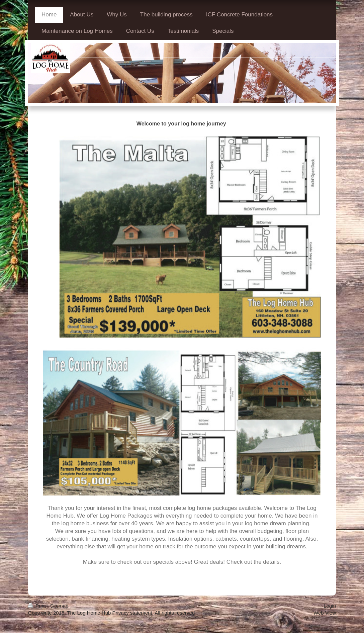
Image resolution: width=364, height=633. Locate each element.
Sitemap (59, 606)
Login (330, 606)
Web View (325, 613)
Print (38, 606)
